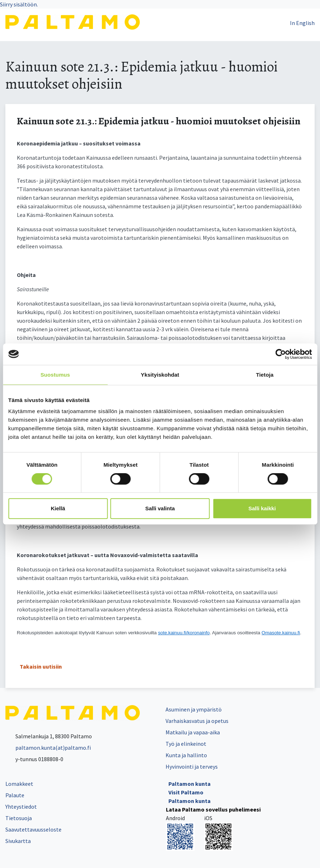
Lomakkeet (19, 784)
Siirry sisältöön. (19, 4)
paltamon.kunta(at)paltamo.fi (48, 748)
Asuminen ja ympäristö (194, 709)
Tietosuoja (19, 818)
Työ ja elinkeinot (186, 744)
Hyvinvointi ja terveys (192, 767)
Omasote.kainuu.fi (281, 633)
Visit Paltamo (186, 792)
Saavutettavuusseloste (33, 829)
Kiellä (58, 508)
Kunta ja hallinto (186, 755)
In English (302, 23)
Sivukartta (18, 841)
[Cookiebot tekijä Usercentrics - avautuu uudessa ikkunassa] (280, 354)
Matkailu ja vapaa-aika (193, 732)
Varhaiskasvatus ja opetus (197, 721)
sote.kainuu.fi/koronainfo (184, 633)
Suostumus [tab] (55, 375)
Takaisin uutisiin (41, 666)
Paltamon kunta (189, 784)
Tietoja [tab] (265, 375)
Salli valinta (160, 508)
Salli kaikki (262, 508)
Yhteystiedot (21, 807)
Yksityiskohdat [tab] (160, 375)
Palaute (15, 795)
